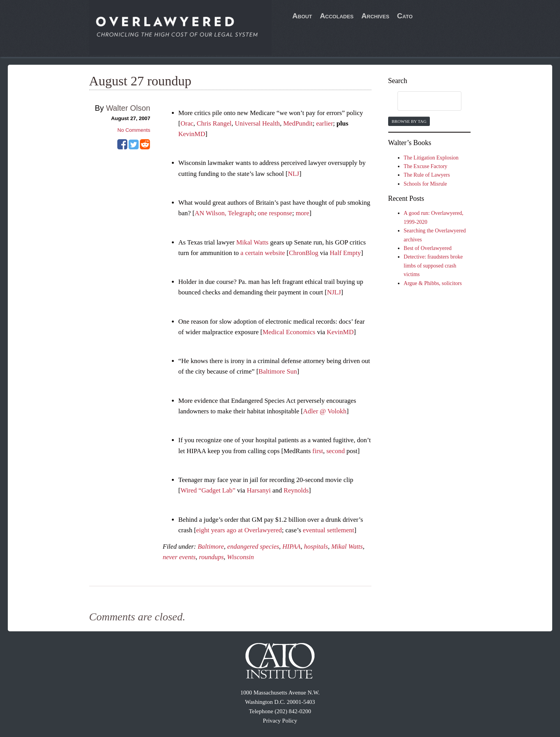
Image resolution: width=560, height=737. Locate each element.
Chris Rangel (214, 123)
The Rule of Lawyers (427, 175)
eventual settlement (329, 530)
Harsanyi (259, 490)
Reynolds (296, 490)
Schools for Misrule (425, 184)
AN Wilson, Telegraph (225, 213)
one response (275, 213)
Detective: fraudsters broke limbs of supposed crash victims (433, 266)
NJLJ (334, 292)
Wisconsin (241, 557)
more (303, 213)
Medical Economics (289, 332)
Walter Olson (128, 108)
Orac (187, 123)
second (335, 451)
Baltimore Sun (278, 371)
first (318, 451)
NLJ (293, 174)
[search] (422, 101)
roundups (212, 557)
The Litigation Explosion (431, 158)
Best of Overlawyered (428, 248)
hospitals (316, 547)
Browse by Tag (409, 121)
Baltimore (211, 547)
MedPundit (298, 123)
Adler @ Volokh (325, 411)
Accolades (337, 16)
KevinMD (192, 134)
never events (179, 557)
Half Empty (345, 253)
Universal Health (257, 123)
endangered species (253, 547)
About (302, 16)
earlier (324, 123)
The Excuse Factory (426, 166)
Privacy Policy (280, 721)
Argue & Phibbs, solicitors (433, 283)
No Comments (134, 130)
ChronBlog (304, 253)
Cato (405, 16)
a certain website (263, 253)
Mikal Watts (252, 242)
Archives (375, 16)
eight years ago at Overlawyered (239, 530)
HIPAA (292, 547)
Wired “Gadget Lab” (208, 490)
